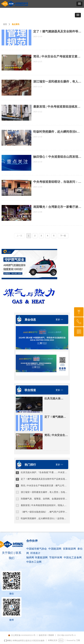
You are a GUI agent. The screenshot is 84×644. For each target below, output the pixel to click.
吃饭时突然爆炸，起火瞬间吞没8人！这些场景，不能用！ (44, 518)
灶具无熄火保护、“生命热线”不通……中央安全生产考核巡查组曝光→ (55, 399)
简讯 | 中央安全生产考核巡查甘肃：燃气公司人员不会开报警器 (56, 435)
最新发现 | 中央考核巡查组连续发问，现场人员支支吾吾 (44, 505)
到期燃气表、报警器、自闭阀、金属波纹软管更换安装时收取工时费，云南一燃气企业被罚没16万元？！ (44, 499)
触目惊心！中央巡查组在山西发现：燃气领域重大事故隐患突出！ (57, 157)
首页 (5, 24)
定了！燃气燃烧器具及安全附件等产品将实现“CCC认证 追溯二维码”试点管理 (56, 417)
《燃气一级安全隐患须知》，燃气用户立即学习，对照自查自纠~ (44, 512)
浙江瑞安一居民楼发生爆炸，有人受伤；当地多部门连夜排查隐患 (44, 492)
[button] (79, 4)
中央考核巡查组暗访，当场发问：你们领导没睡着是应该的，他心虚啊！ (57, 182)
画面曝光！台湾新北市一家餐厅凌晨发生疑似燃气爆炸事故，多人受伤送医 (57, 207)
